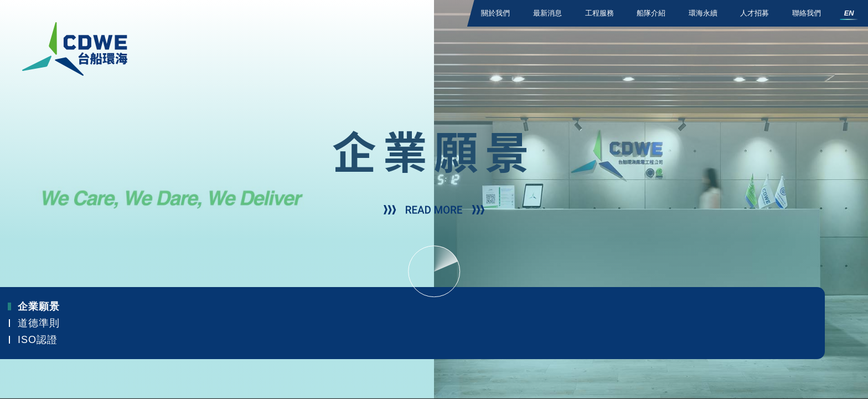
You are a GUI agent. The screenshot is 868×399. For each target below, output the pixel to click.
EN (849, 13)
